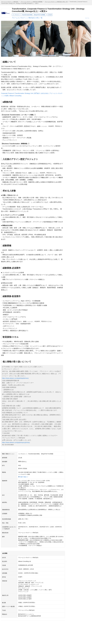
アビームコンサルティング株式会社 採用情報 (31, 2)
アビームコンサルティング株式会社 (10, 2)
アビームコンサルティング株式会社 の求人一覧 (56, 2)
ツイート (87, 18)
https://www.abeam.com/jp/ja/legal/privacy (15, 378)
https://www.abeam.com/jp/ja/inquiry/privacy (16, 442)
